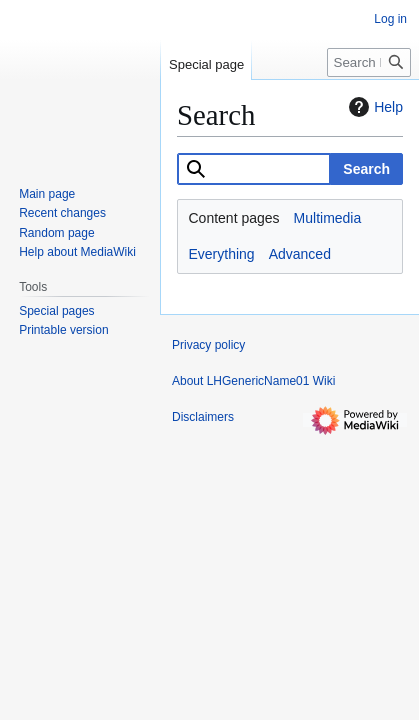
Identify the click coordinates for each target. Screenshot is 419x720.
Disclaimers (203, 417)
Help (373, 107)
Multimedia (328, 218)
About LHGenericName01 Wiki (253, 381)
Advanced (300, 254)
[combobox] (254, 169)
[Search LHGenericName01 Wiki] (369, 62)
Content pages (234, 218)
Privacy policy (208, 345)
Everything (222, 254)
